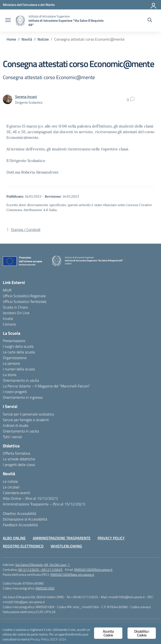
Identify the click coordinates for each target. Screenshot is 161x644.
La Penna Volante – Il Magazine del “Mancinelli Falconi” (46, 386)
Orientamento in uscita (21, 380)
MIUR (7, 290)
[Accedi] (154, 5)
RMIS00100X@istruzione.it (93, 570)
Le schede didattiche (19, 459)
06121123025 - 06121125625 (40, 570)
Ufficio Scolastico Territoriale (25, 301)
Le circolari (11, 487)
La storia (10, 375)
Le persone (11, 363)
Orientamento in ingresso (23, 397)
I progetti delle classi (19, 465)
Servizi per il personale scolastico (28, 414)
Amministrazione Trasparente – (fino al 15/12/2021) (44, 504)
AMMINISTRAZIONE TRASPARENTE (62, 538)
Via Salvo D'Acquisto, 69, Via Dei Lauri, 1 (43, 565)
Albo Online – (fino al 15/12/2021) (30, 498)
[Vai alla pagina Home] (11, 39)
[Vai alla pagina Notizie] (43, 39)
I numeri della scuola (19, 369)
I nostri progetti (15, 392)
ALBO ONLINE (14, 538)
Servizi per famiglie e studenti (26, 420)
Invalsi (8, 318)
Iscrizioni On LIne (16, 313)
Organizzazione (15, 358)
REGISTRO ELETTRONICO (23, 546)
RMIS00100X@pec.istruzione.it (72, 574)
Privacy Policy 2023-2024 (48, 639)
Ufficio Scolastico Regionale (24, 296)
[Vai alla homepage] (20, 21)
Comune (9, 324)
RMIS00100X (45, 588)
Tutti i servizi (12, 437)
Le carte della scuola (19, 352)
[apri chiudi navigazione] (8, 21)
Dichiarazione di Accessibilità (25, 519)
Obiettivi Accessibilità (19, 513)
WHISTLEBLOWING (66, 546)
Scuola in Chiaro (15, 307)
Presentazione (14, 341)
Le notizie (10, 481)
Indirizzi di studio (16, 425)
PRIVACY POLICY (111, 538)
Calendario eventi (17, 493)
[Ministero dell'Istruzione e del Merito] (29, 5)
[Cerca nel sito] (150, 21)
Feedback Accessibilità (20, 525)
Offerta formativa (17, 453)
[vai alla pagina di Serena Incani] (26, 97)
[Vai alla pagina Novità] (27, 39)
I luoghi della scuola (18, 346)
